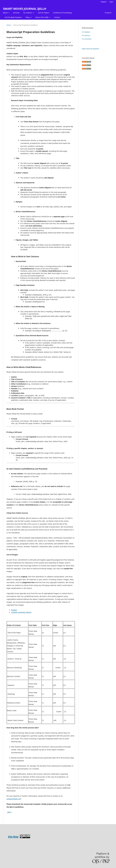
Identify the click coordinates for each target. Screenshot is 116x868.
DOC (9, 812)
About (6, 13)
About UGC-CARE (42, 17)
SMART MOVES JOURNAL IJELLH (25, 9)
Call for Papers (44, 13)
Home (9, 25)
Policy (28, 17)
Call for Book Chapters (13, 17)
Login (111, 2)
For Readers (86, 32)
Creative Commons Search (21, 612)
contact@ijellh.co (13, 799)
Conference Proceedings (62, 13)
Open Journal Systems (90, 49)
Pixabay (14, 610)
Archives (16, 13)
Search (108, 13)
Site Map (13, 837)
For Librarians (87, 39)
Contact (57, 17)
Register (104, 2)
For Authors (28, 13)
